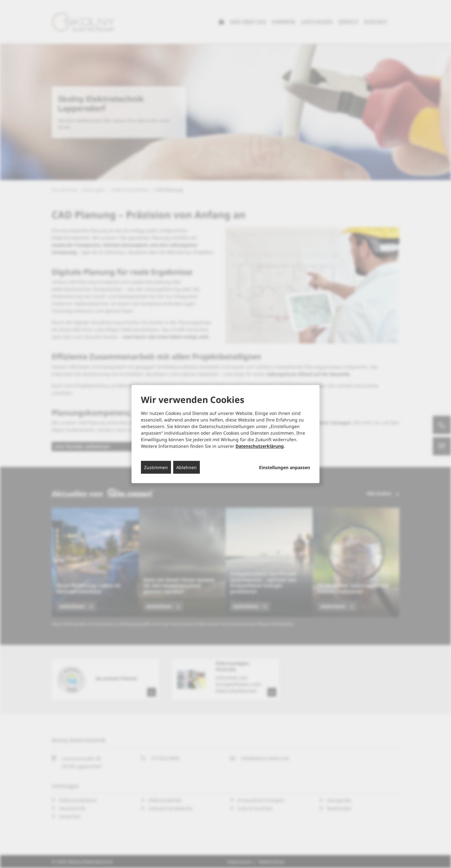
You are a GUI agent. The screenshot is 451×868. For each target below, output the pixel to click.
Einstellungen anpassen (285, 467)
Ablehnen (187, 467)
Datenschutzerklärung (260, 446)
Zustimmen (156, 467)
